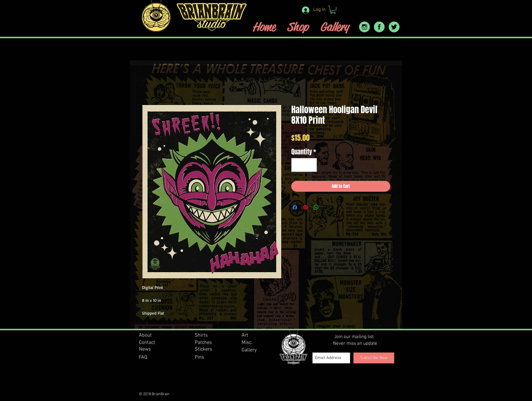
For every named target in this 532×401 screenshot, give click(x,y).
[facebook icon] (379, 27)
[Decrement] (298, 165)
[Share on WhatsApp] (316, 207)
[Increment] (311, 165)
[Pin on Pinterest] (305, 207)
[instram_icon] (364, 27)
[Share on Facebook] (295, 207)
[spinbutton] (304, 165)
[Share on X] (327, 207)
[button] (333, 10)
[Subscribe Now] (374, 358)
